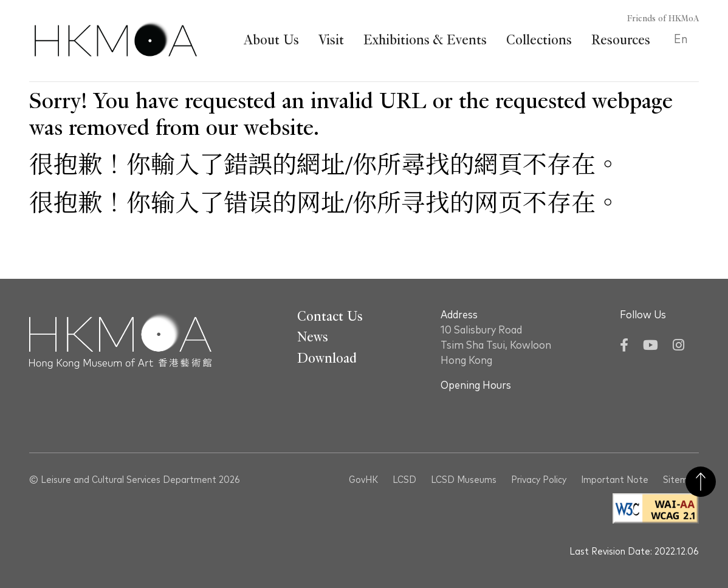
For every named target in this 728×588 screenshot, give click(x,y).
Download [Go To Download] (327, 358)
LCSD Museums (464, 480)
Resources (621, 40)
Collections (539, 40)
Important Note (615, 480)
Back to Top (701, 482)
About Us (271, 40)
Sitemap (681, 480)
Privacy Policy (539, 480)
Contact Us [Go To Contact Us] (330, 316)
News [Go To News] (313, 337)
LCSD (404, 480)
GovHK (363, 480)
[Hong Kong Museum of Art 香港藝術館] (116, 41)
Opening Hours (476, 386)
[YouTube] (651, 347)
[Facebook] (624, 347)
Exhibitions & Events (425, 40)
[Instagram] (678, 347)
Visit (331, 40)
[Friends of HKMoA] (656, 19)
